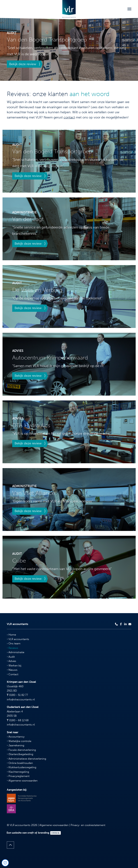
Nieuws (12, 670)
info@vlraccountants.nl (21, 699)
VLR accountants (18, 639)
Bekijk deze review (23, 64)
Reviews (12, 648)
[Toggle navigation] (129, 9)
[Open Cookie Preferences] (5, 863)
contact (69, 117)
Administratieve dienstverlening (27, 759)
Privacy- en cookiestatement (88, 825)
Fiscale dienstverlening (21, 750)
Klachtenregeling (18, 772)
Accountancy (16, 737)
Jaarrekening (16, 745)
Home (11, 635)
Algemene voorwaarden (22, 781)
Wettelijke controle (19, 741)
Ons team (14, 643)
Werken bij (14, 666)
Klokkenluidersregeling (22, 767)
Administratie (16, 652)
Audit (11, 657)
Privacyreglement (18, 776)
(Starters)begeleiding (20, 754)
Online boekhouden (20, 763)
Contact (13, 674)
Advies (11, 661)
